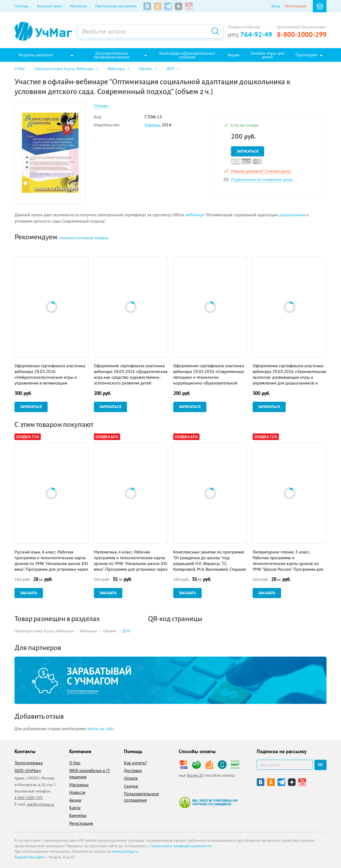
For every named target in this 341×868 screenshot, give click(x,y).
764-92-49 (250, 34)
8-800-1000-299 (302, 34)
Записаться (248, 151)
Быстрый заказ (49, 6)
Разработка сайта (30, 857)
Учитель (152, 125)
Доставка (133, 770)
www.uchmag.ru (125, 851)
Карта (75, 808)
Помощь (22, 6)
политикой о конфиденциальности (181, 846)
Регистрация (295, 6)
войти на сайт (100, 729)
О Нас (75, 763)
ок (320, 765)
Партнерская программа (116, 6)
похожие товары (84, 238)
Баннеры (78, 815)
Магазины (78, 6)
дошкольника (292, 215)
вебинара (195, 215)
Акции (75, 800)
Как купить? (135, 763)
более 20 (196, 775)
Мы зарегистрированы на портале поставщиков (208, 802)
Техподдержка (29, 763)
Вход (276, 6)
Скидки (131, 786)
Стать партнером (83, 691)
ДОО (127, 631)
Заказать (29, 593)
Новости (77, 792)
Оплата (131, 778)
